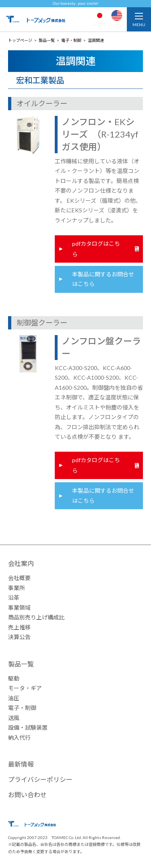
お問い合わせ (27, 795)
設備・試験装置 (28, 727)
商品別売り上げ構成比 (36, 617)
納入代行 (19, 737)
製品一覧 (21, 664)
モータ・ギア (25, 688)
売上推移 (19, 627)
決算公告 (19, 637)
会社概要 (19, 578)
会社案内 (21, 563)
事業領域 (19, 608)
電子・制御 (22, 708)
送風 (14, 718)
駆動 (14, 678)
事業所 (17, 588)
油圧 (14, 698)
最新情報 (21, 764)
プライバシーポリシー (40, 779)
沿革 (14, 598)
